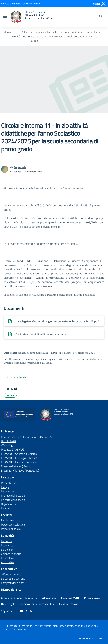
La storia (6, 508)
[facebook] (17, 611)
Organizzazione (10, 504)
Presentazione (9, 483)
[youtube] (22, 611)
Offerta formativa (11, 574)
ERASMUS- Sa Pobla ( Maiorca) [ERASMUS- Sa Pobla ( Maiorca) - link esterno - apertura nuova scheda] (19, 454)
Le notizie (26, 34)
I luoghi (5, 487)
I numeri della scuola (13, 496)
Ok (101, 638)
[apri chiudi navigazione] (5, 17)
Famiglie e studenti (12, 520)
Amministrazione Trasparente (19, 598)
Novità (16, 36)
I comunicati (8, 545)
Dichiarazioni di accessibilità (37, 604)
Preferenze (86, 638)
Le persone (7, 491)
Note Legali (8, 604)
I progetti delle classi (13, 583)
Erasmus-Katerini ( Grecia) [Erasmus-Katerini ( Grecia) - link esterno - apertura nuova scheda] (16, 466)
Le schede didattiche (13, 579)
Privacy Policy (92, 598)
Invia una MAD (70, 598)
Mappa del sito (11, 590)
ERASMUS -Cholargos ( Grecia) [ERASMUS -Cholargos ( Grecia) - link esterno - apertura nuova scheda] (19, 458)
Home (7, 32)
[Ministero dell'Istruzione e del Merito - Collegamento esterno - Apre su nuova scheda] (20, 3)
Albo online (8, 562)
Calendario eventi (11, 554)
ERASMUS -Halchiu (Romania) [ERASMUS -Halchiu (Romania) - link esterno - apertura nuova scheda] (19, 462)
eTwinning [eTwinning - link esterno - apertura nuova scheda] (7, 445)
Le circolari (7, 550)
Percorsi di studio (11, 529)
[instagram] (26, 611)
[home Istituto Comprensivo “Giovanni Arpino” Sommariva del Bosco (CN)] (31, 17)
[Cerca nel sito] (101, 17)
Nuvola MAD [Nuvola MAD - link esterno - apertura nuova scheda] (8, 441)
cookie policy (22, 629)
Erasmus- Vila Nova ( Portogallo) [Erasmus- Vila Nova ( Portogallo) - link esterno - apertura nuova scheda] (20, 470)
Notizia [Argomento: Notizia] (10, 395)
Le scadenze (8, 558)
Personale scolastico (13, 525)
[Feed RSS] (31, 611)
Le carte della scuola (13, 500)
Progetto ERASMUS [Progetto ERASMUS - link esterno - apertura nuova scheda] (13, 450)
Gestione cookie (69, 604)
